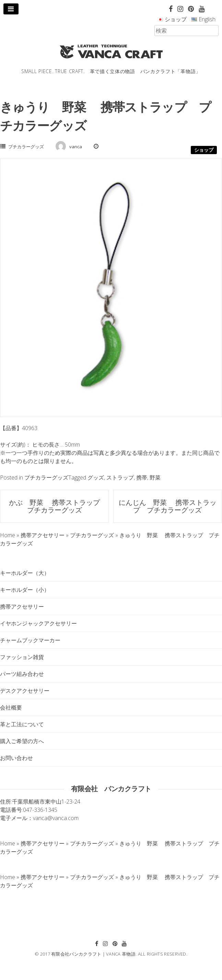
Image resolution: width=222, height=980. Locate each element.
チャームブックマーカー (30, 640)
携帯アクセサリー (22, 607)
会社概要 (11, 707)
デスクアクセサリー (25, 691)
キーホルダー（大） (25, 573)
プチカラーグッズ (26, 147)
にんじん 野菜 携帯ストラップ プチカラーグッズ (168, 506)
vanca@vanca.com (56, 818)
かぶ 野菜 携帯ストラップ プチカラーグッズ (58, 506)
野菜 (155, 477)
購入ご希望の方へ (22, 741)
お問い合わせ (16, 758)
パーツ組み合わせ (22, 674)
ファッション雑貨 (22, 657)
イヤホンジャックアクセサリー (38, 623)
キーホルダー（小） (25, 590)
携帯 (142, 477)
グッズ (96, 477)
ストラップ (120, 477)
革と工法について (22, 724)
